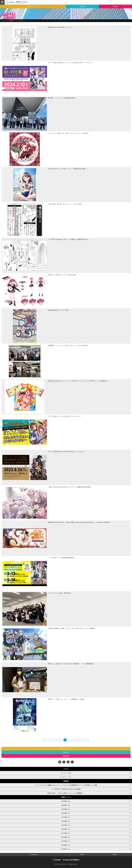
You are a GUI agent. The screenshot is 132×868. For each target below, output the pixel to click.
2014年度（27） (66, 845)
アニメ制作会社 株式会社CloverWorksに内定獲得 (66, 789)
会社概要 (115, 855)
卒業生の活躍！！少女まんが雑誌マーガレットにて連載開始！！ (66, 793)
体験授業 (115, 6)
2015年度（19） (66, 841)
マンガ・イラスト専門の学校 (7, 21)
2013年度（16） (66, 849)
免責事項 (82, 855)
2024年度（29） (66, 805)
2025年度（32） (66, 801)
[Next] (87, 740)
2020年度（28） (66, 821)
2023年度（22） (66, 809)
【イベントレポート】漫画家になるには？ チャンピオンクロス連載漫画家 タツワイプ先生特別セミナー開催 (66, 785)
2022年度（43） (66, 813)
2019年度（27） (66, 825)
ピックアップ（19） (66, 777)
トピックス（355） (66, 773)
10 (79, 740)
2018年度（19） (66, 829)
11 (84, 740)
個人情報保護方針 (34, 855)
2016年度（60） (66, 837)
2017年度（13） (66, 833)
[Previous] (44, 740)
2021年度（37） (66, 817)
